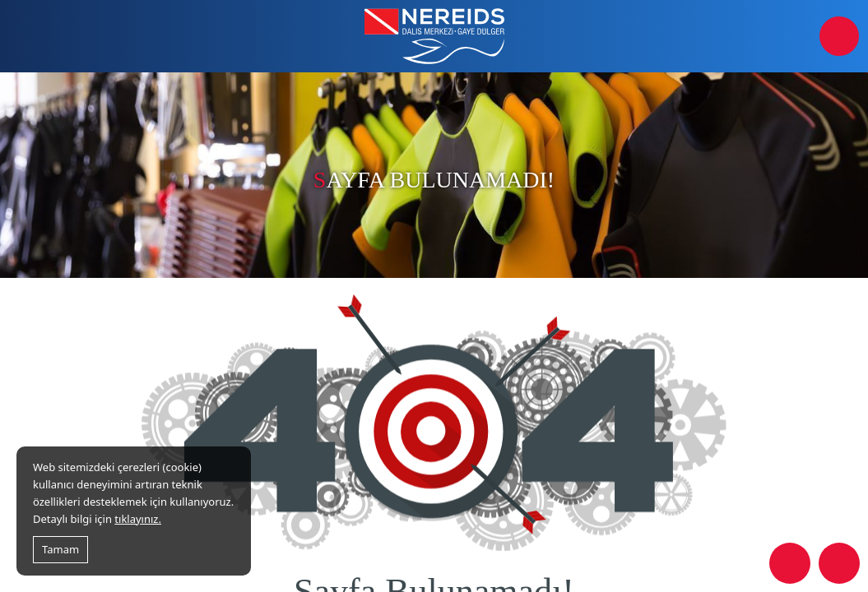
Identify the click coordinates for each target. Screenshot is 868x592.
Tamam (60, 549)
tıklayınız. (138, 519)
